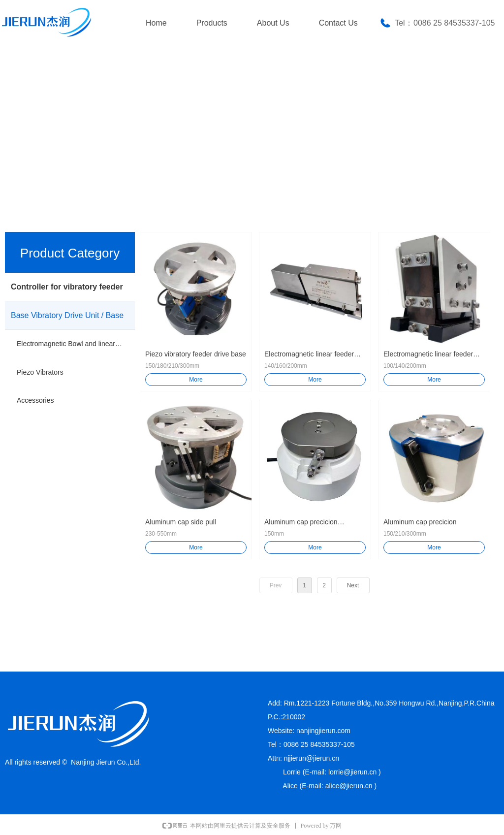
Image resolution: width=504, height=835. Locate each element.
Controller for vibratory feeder (67, 287)
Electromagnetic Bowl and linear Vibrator (76, 344)
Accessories (35, 400)
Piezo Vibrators (40, 372)
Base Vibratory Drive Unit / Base (67, 315)
